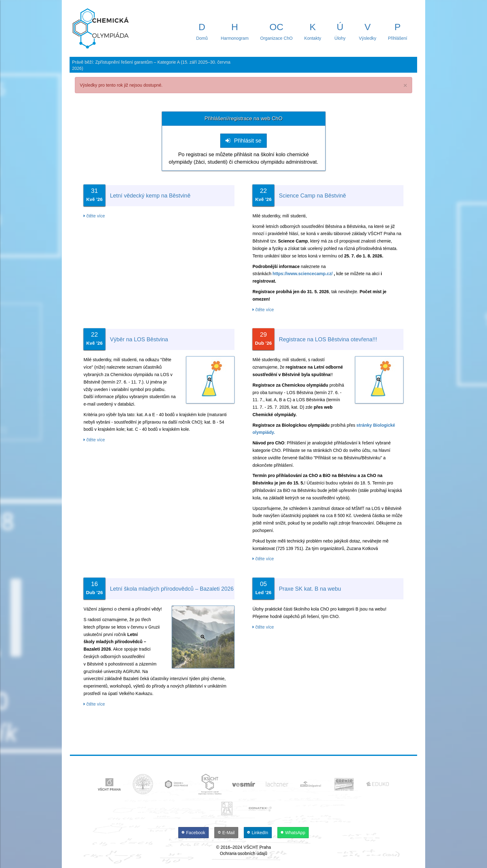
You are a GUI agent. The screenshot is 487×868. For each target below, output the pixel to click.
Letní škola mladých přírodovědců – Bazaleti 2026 (172, 589)
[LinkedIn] (258, 833)
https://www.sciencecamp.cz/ (303, 274)
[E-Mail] (227, 833)
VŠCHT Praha (257, 847)
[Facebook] (194, 833)
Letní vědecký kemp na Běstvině (150, 196)
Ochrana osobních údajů (244, 853)
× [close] (405, 85)
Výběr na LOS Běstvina (139, 339)
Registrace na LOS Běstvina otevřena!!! (328, 339)
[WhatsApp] (293, 833)
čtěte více (94, 216)
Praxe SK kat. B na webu (310, 589)
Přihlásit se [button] (243, 141)
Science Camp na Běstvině (312, 196)
